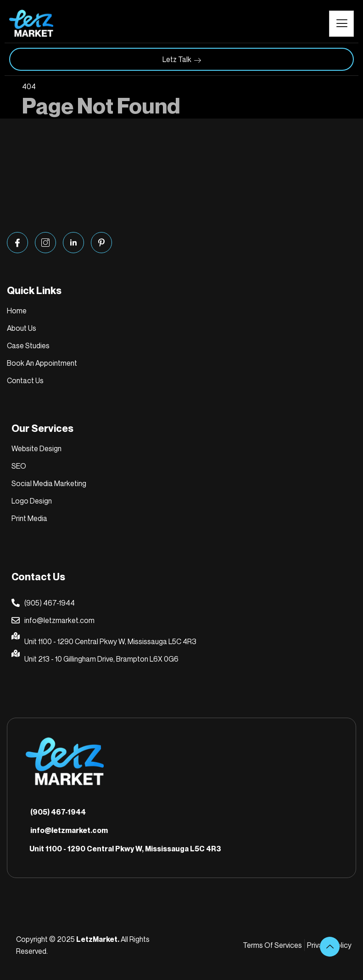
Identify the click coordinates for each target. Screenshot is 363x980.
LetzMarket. (98, 939)
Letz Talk (182, 59)
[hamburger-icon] (341, 23)
